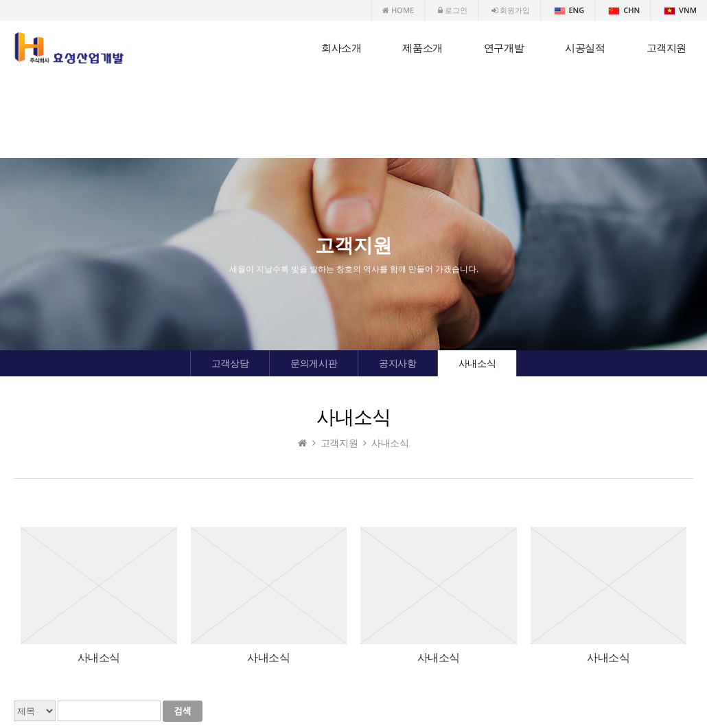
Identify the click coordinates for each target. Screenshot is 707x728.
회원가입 (511, 10)
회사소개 (341, 48)
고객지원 (667, 48)
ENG (569, 10)
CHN (624, 10)
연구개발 (504, 48)
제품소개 (422, 48)
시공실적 (585, 48)
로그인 (453, 10)
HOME (398, 10)
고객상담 (230, 363)
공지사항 (397, 363)
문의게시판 (314, 363)
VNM (680, 10)
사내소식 (477, 363)
